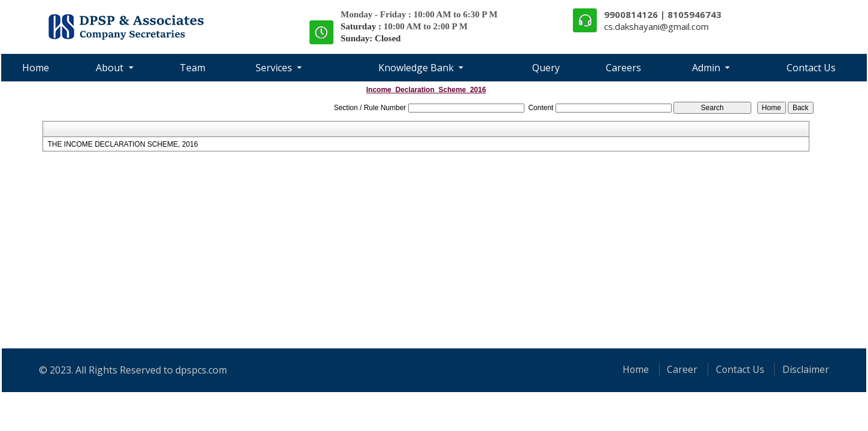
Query (546, 68)
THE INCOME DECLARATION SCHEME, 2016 (122, 144)
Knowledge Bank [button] (417, 68)
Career (681, 369)
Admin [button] (707, 68)
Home (36, 68)
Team (192, 68)
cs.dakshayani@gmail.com (656, 26)
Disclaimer (806, 369)
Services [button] (275, 68)
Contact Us (811, 68)
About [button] (111, 68)
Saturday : (362, 26)
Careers (623, 68)
